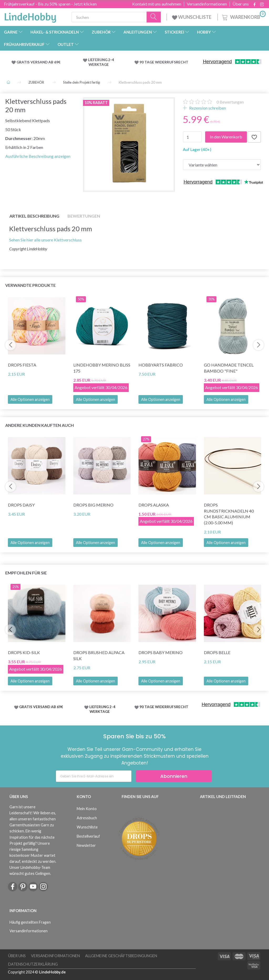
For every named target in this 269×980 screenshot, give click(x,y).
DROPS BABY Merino (161, 652)
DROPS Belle (217, 652)
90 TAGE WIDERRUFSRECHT (164, 62)
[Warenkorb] (243, 16)
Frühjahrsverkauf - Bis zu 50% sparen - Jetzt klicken (50, 4)
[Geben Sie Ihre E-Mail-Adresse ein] (94, 776)
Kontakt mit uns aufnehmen (157, 4)
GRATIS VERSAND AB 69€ (38, 62)
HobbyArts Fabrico (161, 365)
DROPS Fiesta (22, 365)
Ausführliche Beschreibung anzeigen (38, 156)
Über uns (241, 4)
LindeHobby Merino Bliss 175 (102, 368)
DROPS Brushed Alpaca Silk (99, 655)
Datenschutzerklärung (33, 964)
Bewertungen (230, 102)
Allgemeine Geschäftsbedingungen (121, 956)
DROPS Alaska (154, 505)
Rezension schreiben (207, 108)
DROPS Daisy (21, 505)
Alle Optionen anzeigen (30, 399)
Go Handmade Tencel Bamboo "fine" (229, 368)
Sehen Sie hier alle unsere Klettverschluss (46, 240)
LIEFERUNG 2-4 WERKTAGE (101, 62)
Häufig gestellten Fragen (30, 922)
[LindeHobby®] (30, 16)
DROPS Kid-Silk (24, 652)
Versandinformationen (207, 4)
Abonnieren (174, 776)
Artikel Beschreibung (34, 216)
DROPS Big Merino (93, 505)
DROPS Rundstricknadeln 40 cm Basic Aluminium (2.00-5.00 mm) (229, 514)
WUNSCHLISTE (192, 17)
